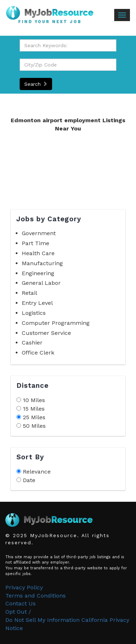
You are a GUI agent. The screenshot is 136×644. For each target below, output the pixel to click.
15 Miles (34, 409)
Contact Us (21, 603)
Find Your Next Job (50, 22)
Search (36, 84)
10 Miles (34, 400)
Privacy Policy (24, 587)
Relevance (37, 472)
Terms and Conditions (36, 596)
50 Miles (34, 426)
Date (29, 480)
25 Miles (34, 417)
